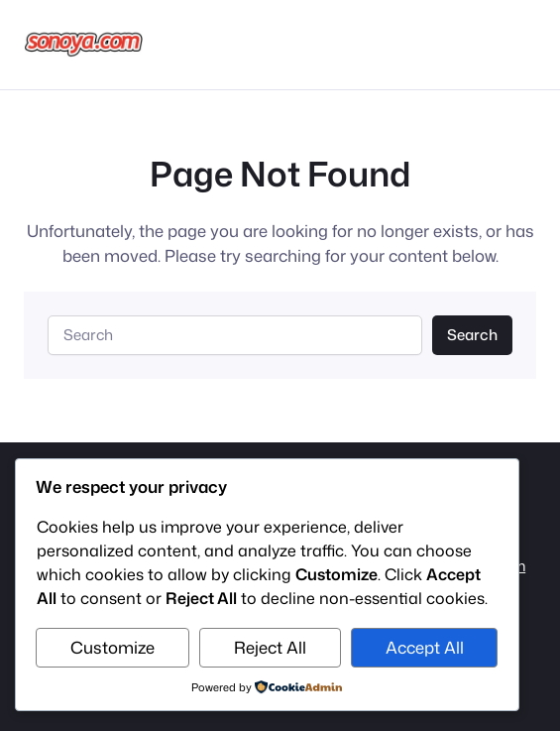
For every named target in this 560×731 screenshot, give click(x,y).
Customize (112, 647)
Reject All (270, 647)
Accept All (425, 647)
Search (472, 335)
